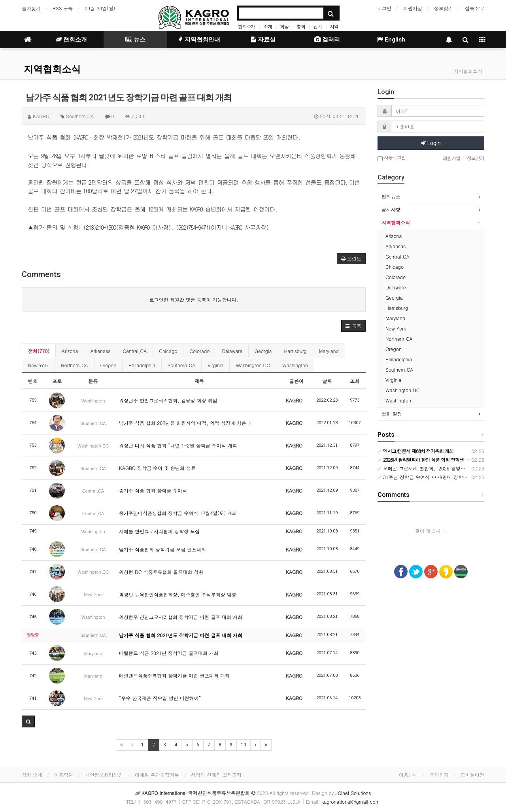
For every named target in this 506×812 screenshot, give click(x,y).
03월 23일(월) (100, 8)
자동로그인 (392, 158)
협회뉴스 (391, 196)
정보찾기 (444, 8)
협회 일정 (392, 414)
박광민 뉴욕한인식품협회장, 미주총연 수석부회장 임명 (178, 594)
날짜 (327, 381)
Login (431, 143)
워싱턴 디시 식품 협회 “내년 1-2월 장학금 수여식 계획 (178, 445)
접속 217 (475, 8)
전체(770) (39, 351)
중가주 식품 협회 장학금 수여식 (153, 490)
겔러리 (327, 40)
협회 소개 (32, 775)
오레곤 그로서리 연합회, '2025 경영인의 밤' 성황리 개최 (441, 468)
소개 (268, 26)
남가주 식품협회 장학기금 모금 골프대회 (162, 549)
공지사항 (391, 209)
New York (38, 365)
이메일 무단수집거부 (157, 775)
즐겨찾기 (31, 8)
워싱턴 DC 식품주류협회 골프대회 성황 (161, 572)
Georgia (263, 351)
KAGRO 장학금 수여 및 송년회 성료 (157, 468)
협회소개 (247, 26)
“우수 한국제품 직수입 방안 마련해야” (160, 698)
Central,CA (135, 351)
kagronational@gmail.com (351, 802)
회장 (284, 26)
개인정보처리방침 (104, 775)
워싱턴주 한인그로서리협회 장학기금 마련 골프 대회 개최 (181, 617)
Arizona (70, 351)
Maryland (329, 351)
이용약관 (64, 775)
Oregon (109, 365)
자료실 (263, 40)
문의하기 (439, 775)
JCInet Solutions (353, 793)
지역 (334, 26)
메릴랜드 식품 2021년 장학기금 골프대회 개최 (169, 653)
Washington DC (253, 365)
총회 (301, 26)
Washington (295, 365)
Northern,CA (74, 365)
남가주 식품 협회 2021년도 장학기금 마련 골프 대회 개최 (181, 635)
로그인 (384, 8)
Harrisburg (295, 351)
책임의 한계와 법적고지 (216, 775)
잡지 (317, 26)
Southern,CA (182, 365)
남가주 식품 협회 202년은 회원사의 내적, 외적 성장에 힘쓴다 (185, 423)
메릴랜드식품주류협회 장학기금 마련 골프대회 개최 (174, 675)
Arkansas (100, 351)
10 (244, 745)
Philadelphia (142, 365)
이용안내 (408, 775)
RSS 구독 (63, 8)
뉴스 (135, 40)
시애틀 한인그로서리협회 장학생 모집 (159, 531)
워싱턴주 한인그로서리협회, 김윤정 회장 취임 (168, 400)
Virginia (215, 365)
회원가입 (413, 8)
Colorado (199, 351)
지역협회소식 (52, 69)
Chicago (168, 351)
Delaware (232, 351)
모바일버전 (472, 775)
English (391, 40)
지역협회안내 (199, 40)
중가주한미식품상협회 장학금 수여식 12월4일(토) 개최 (178, 513)
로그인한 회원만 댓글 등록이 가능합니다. (194, 299)
